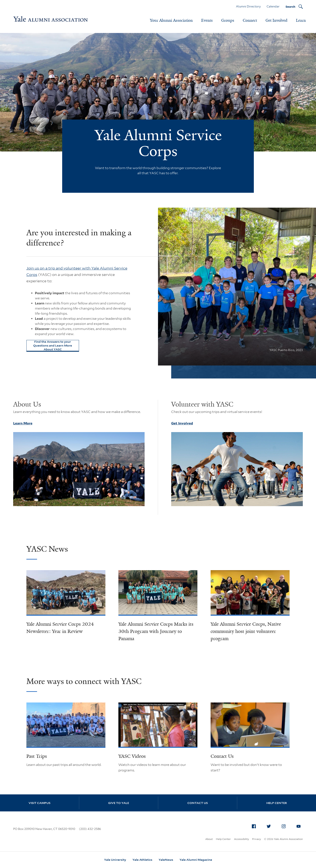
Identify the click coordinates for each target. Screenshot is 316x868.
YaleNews (166, 860)
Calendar (273, 6)
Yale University (115, 860)
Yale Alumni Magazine (196, 860)
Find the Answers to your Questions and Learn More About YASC (53, 345)
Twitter (270, 825)
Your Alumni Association (171, 20)
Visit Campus (39, 803)
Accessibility (241, 839)
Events (207, 20)
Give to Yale (119, 803)
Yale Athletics (142, 860)
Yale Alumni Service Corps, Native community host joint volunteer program (246, 631)
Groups (228, 20)
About (209, 839)
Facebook (255, 825)
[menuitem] (254, 826)
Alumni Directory (248, 6)
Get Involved (276, 20)
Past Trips (37, 756)
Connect (250, 20)
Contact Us (222, 756)
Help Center (277, 803)
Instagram (285, 825)
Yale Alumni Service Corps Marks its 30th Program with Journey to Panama (156, 631)
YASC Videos (132, 756)
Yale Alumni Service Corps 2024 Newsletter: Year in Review (60, 628)
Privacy (256, 839)
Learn (301, 20)
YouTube (300, 825)
